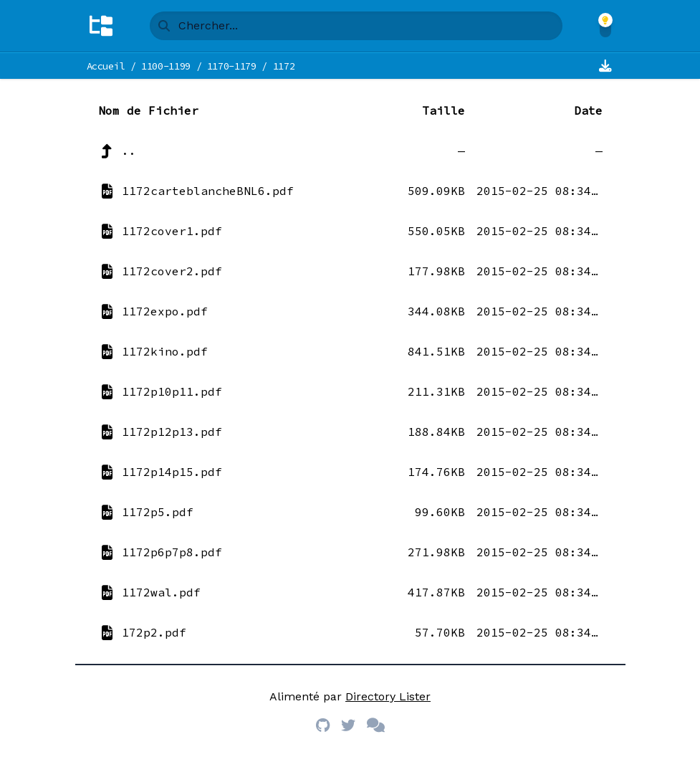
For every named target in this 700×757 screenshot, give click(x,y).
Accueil (106, 66)
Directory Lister (388, 696)
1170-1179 (232, 66)
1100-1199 (166, 66)
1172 (284, 66)
